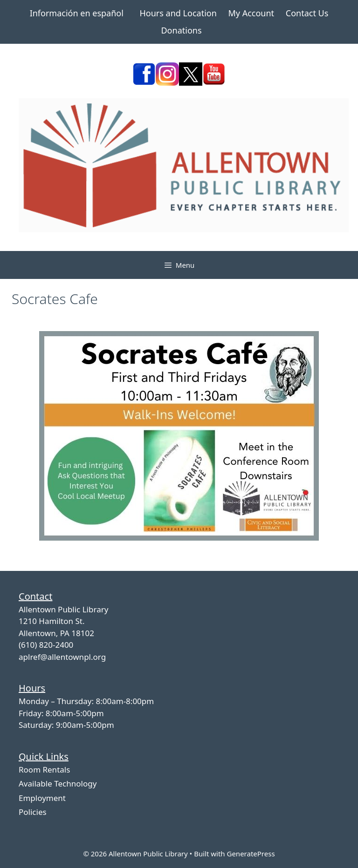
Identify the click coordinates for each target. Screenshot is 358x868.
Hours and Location (178, 13)
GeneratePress (251, 854)
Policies (33, 812)
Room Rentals (44, 770)
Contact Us (307, 13)
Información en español (77, 13)
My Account (251, 13)
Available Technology (58, 783)
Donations (181, 30)
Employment (42, 798)
